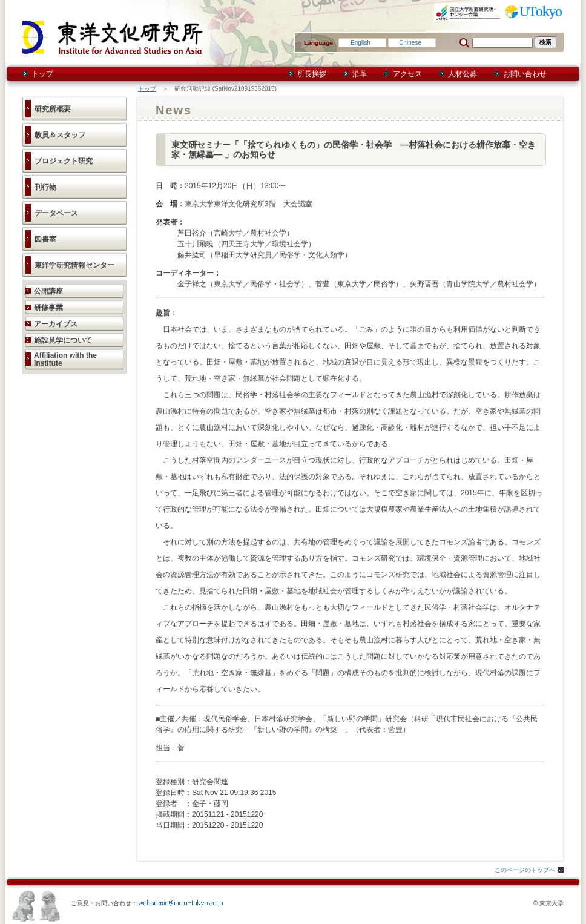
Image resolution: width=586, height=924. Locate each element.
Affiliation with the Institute (65, 359)
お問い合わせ (525, 74)
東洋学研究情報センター (74, 265)
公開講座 (48, 291)
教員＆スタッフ (60, 135)
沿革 (360, 74)
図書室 (45, 239)
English (360, 43)
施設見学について (63, 340)
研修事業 (48, 308)
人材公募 (463, 74)
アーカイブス (56, 324)
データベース (56, 213)
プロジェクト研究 (64, 161)
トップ (42, 74)
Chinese (410, 43)
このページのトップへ (525, 870)
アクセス (407, 74)
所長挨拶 (312, 74)
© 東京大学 (548, 903)
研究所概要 (53, 109)
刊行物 (45, 187)
